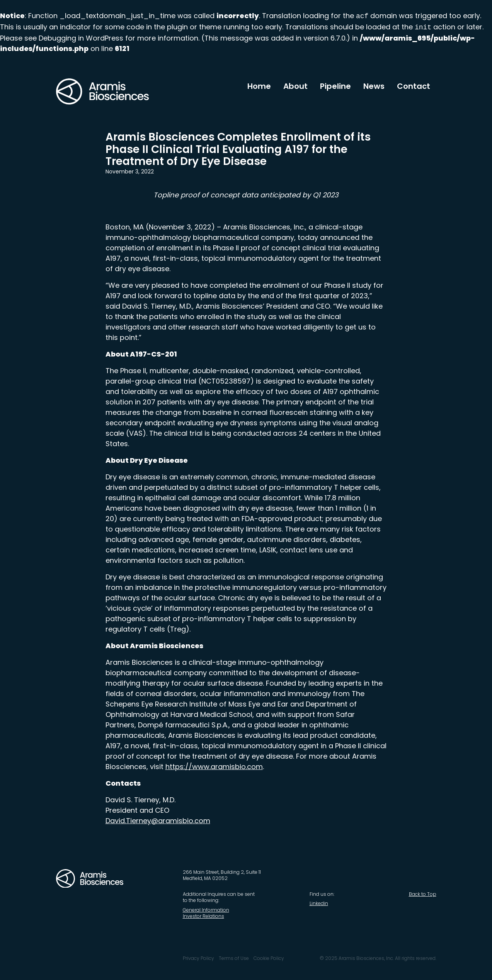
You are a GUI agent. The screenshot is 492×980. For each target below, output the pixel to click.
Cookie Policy (269, 958)
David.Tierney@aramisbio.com (158, 821)
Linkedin (319, 903)
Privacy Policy (198, 958)
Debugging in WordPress (81, 38)
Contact (414, 86)
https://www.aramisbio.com (214, 767)
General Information (206, 910)
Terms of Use (234, 958)
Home (259, 86)
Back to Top (423, 894)
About (295, 86)
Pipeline (335, 86)
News (374, 86)
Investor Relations (203, 916)
